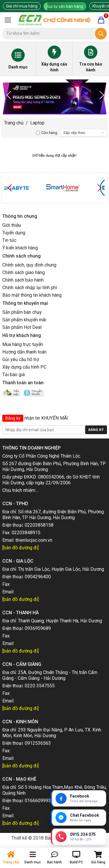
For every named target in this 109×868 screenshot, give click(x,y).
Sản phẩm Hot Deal (22, 327)
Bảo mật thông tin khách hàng (32, 295)
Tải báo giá (14, 375)
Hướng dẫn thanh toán (24, 352)
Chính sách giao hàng (24, 272)
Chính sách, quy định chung (29, 265)
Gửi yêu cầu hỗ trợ (21, 359)
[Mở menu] (8, 20)
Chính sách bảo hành (23, 280)
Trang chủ (14, 123)
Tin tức (9, 240)
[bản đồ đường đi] (20, 548)
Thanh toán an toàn (23, 383)
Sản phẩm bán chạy (22, 312)
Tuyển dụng (14, 233)
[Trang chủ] (54, 20)
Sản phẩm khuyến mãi (24, 320)
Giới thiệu (12, 225)
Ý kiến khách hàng (20, 248)
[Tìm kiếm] (101, 34)
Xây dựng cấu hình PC (24, 367)
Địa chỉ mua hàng (22, 6)
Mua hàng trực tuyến (23, 344)
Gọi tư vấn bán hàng (65, 6)
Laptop (37, 123)
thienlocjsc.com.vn (34, 540)
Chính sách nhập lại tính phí (30, 288)
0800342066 (51, 477)
